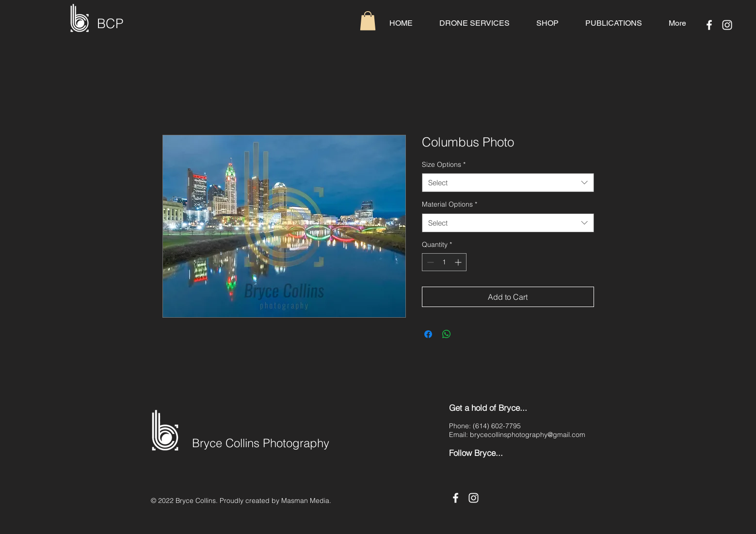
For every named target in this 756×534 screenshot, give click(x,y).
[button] (368, 21)
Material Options (450, 204)
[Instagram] (727, 25)
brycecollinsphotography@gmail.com (528, 435)
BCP (110, 24)
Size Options (444, 164)
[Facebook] (709, 25)
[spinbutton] (444, 262)
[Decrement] (429, 262)
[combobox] (508, 183)
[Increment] (459, 262)
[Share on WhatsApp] (447, 334)
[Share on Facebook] (428, 334)
